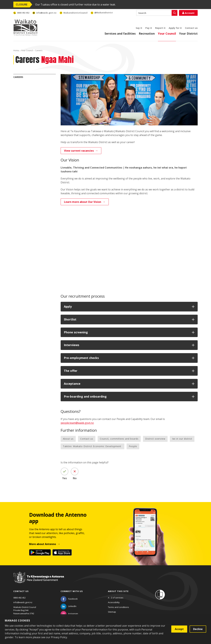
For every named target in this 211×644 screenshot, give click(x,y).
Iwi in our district (182, 439)
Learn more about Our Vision (83, 202)
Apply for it (175, 28)
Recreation (147, 33)
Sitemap (112, 612)
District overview (155, 439)
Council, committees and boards (119, 439)
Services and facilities (120, 33)
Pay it (149, 28)
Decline (198, 629)
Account (188, 13)
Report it (160, 28)
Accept (179, 629)
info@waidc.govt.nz (23, 602)
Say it (139, 28)
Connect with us (72, 591)
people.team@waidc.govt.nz (77, 423)
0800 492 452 (19, 598)
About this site (118, 591)
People (133, 446)
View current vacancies (79, 151)
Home (16, 50)
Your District (188, 33)
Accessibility (114, 602)
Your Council (167, 33)
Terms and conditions (118, 607)
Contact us (191, 28)
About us (68, 439)
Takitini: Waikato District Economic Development (92, 446)
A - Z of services (116, 598)
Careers (18, 77)
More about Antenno (43, 544)
